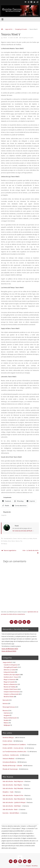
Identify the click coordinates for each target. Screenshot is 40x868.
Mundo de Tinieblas (10, 687)
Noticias (5, 704)
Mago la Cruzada (9, 682)
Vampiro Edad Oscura (11, 689)
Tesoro (13, 541)
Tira (21, 541)
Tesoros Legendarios (9, 550)
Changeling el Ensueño (21, 29)
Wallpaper (7, 725)
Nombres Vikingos (8, 738)
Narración (6, 700)
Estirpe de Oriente (9, 672)
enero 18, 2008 (14, 38)
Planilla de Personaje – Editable (12, 766)
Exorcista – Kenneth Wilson (11, 813)
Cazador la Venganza (11, 665)
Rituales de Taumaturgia (10, 769)
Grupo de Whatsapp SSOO (10, 649)
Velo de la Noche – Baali (10, 809)
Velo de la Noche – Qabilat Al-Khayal (14, 802)
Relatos (6, 723)
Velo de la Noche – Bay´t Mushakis (13, 788)
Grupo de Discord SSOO (9, 651)
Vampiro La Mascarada (11, 694)
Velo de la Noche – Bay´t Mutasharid (14, 799)
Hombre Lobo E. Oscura (11, 677)
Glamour (20, 538)
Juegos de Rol (9, 29)
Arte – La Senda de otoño (31, 552)
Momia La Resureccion (11, 684)
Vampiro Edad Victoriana (12, 692)
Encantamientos (8, 538)
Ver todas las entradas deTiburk (23, 531)
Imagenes (7, 715)
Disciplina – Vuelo (8, 792)
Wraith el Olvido (9, 697)
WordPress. (35, 866)
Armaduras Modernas (9, 762)
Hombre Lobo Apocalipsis (12, 675)
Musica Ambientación (10, 718)
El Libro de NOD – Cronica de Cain (13, 748)
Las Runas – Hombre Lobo (11, 755)
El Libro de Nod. (8, 741)
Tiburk (5, 38)
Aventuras (7, 713)
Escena (15, 538)
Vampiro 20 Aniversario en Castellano (14, 745)
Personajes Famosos (9, 707)
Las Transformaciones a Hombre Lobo (14, 752)
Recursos (5, 711)
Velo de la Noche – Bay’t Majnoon (13, 781)
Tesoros (18, 541)
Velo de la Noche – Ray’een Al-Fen (13, 795)
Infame (25, 538)
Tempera (28, 866)
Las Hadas (30, 538)
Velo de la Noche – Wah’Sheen (12, 806)
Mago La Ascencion (10, 679)
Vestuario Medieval (8, 759)
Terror (10, 541)
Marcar (5, 544)
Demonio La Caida (9, 670)
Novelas (6, 720)
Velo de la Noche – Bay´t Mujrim (12, 785)
